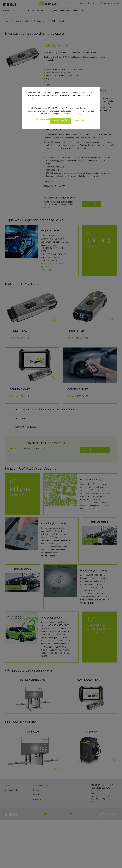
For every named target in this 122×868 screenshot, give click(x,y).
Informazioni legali (42, 119)
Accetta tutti (59, 121)
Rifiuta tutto (80, 120)
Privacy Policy (75, 114)
